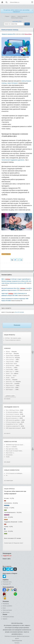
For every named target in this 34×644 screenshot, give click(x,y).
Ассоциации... (10, 455)
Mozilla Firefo (9, 364)
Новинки (7, 348)
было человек (19, 312)
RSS (20, 21)
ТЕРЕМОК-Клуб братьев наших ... (15, 445)
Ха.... (7, 475)
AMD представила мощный (13, 428)
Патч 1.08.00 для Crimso (12, 410)
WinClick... (9, 380)
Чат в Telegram (6, 254)
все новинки (7, 399)
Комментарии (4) (9, 543)
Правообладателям (17, 641)
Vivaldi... (8, 378)
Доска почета (6, 612)
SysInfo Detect (10, 356)
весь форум (7, 462)
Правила (5, 619)
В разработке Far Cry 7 (12, 424)
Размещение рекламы (8, 617)
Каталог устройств (7, 606)
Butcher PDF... (10, 384)
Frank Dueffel (9, 370)
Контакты (17, 643)
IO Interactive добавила (12, 412)
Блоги (4, 608)
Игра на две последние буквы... (14, 451)
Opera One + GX (10, 382)
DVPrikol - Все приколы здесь (13, 338)
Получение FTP (7, 584)
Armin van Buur (10, 360)
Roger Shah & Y (10, 386)
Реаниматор (6, 604)
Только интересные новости (13, 340)
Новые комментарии (12, 470)
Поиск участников (7, 610)
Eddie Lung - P (10, 372)
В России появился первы (13, 422)
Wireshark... (9, 376)
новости (16, 407)
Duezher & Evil (10, 388)
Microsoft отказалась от (12, 418)
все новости (7, 433)
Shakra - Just (9, 374)
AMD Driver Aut (10, 358)
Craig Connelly (10, 362)
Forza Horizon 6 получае (12, 414)
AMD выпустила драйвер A (13, 420)
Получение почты (7, 582)
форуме (14, 442)
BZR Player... (9, 354)
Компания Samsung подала (13, 416)
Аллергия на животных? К (13, 426)
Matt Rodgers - (10, 390)
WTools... (8, 352)
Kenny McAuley (10, 366)
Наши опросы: (10, 489)
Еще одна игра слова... (12, 449)
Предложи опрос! (18, 543)
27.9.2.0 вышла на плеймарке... (14, 473)
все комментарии (9, 481)
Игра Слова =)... (10, 453)
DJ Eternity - (9, 368)
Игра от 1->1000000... (12, 447)
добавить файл (10, 396)
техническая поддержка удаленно (13, 160)
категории (15, 21)
